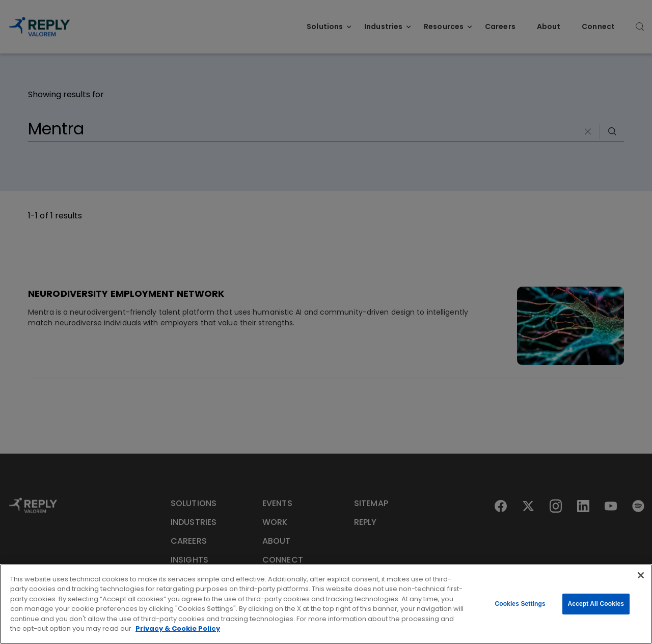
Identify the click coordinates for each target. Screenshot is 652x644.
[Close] (641, 575)
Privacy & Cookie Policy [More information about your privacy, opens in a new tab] (178, 628)
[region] (326, 604)
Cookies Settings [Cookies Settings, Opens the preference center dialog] (520, 604)
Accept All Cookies (596, 604)
